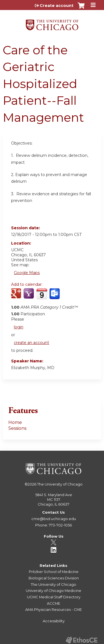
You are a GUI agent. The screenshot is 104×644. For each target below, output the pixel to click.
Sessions (17, 428)
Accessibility (54, 621)
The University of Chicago (60, 484)
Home (15, 422)
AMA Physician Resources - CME (54, 609)
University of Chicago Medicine (54, 591)
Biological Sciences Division (54, 578)
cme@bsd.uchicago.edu (54, 519)
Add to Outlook (55, 297)
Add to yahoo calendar (29, 297)
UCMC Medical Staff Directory (54, 597)
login (19, 327)
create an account (31, 343)
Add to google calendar (17, 297)
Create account (57, 6)
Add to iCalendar (42, 296)
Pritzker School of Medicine (54, 572)
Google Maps (27, 273)
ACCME (54, 603)
